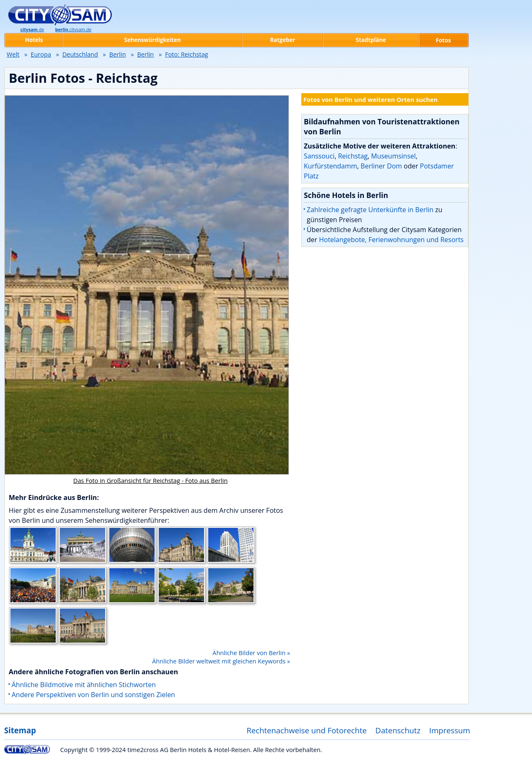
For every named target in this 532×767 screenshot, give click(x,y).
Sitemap (20, 730)
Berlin (118, 54)
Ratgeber (283, 40)
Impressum (450, 730)
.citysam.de (73, 30)
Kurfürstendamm (330, 166)
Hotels (34, 40)
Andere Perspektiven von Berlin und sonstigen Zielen (93, 695)
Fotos (443, 40)
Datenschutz (398, 730)
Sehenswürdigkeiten (153, 40)
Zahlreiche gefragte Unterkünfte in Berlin (370, 210)
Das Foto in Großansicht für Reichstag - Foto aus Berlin (150, 480)
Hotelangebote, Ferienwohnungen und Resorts (391, 240)
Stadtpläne (371, 40)
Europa (41, 54)
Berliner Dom (381, 166)
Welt (13, 54)
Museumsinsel (394, 156)
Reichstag (353, 156)
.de (32, 30)
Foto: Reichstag (186, 54)
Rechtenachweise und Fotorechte (307, 730)
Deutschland (80, 54)
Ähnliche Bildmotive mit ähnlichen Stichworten (84, 685)
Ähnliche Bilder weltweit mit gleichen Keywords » (221, 661)
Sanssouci (319, 156)
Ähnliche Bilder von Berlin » (251, 653)
